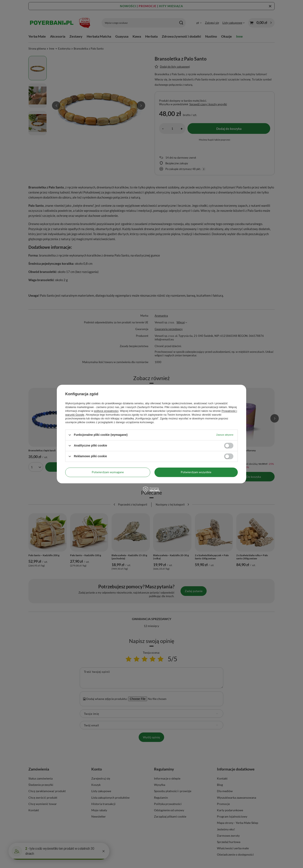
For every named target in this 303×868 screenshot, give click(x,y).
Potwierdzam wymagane (108, 472)
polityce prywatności (106, 411)
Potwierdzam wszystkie (196, 472)
